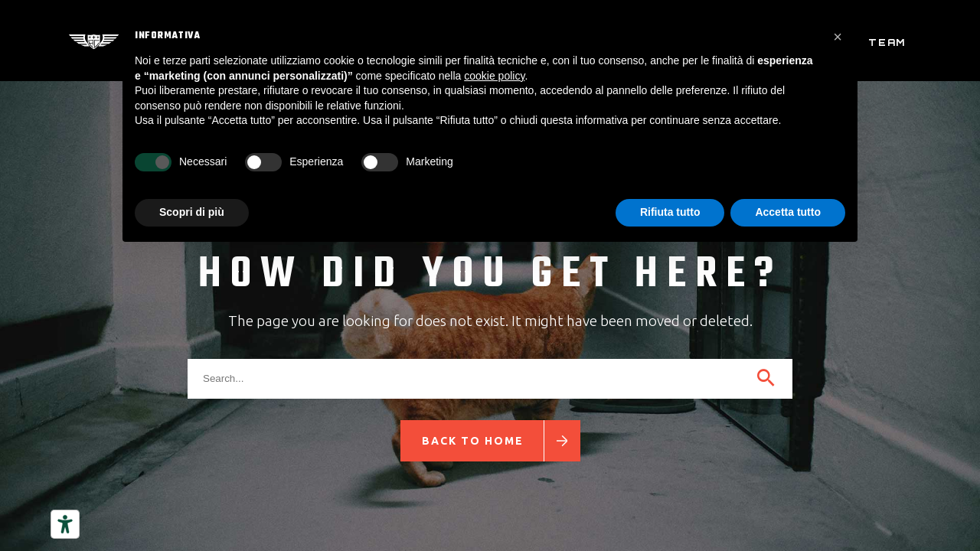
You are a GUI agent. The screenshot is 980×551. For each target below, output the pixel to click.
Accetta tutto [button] (788, 212)
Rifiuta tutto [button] (670, 212)
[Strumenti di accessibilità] (65, 524)
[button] (838, 37)
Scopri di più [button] (192, 212)
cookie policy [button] (494, 76)
